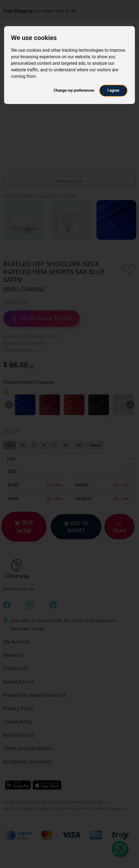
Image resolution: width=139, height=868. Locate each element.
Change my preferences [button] (74, 90)
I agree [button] (113, 90)
